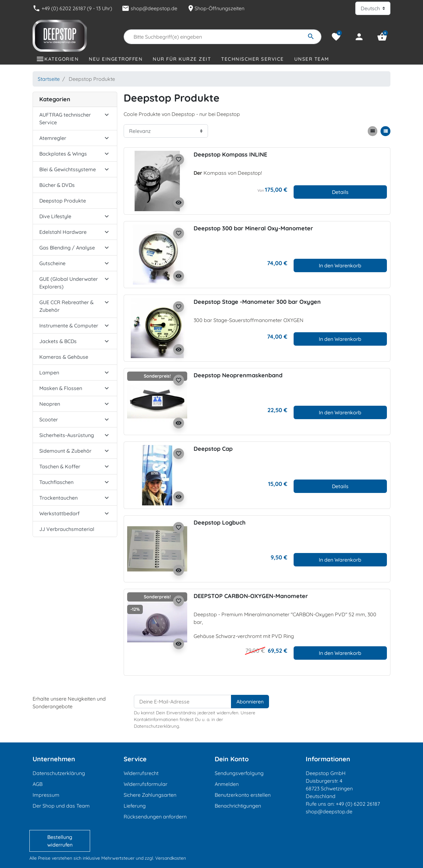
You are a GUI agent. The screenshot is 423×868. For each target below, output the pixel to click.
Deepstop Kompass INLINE (230, 154)
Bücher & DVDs (57, 185)
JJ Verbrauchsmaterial (67, 529)
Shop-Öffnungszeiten (216, 8)
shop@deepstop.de (150, 8)
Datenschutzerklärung (59, 773)
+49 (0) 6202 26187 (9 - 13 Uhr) (72, 8)
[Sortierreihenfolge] (166, 131)
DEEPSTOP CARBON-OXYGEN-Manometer (251, 596)
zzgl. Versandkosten (165, 858)
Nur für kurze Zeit (182, 59)
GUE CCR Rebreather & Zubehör (66, 306)
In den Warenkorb (340, 265)
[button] (382, 37)
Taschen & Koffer (60, 466)
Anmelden (227, 784)
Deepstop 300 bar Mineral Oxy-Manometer (253, 228)
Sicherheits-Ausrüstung (67, 435)
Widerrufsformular (146, 784)
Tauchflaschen (56, 482)
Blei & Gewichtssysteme (68, 169)
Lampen (49, 373)
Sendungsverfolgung (239, 773)
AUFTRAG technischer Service (65, 119)
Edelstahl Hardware (63, 232)
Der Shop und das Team (61, 806)
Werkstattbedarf (59, 513)
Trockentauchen (58, 498)
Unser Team (312, 59)
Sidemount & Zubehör (65, 451)
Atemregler (53, 138)
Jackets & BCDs (58, 341)
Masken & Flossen (61, 388)
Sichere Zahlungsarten (150, 795)
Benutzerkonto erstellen (243, 795)
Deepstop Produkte (63, 201)
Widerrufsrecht (141, 773)
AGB (38, 784)
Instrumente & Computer (69, 326)
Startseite (49, 79)
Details (340, 192)
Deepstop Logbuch (220, 522)
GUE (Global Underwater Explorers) (69, 283)
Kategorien (62, 59)
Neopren (50, 404)
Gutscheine (52, 263)
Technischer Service (253, 59)
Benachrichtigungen (238, 806)
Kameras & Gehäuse (64, 357)
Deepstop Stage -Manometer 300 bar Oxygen (257, 302)
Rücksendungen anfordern (155, 817)
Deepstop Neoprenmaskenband (238, 375)
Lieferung (135, 806)
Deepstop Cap (213, 449)
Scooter (49, 419)
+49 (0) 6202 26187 (358, 804)
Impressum (46, 795)
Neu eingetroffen (116, 59)
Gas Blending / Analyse (67, 248)
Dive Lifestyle (55, 216)
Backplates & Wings (63, 154)
